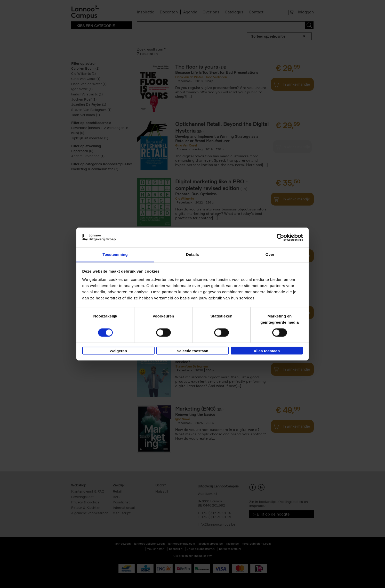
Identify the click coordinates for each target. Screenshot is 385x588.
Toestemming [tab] (115, 254)
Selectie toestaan (193, 351)
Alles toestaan (267, 351)
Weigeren (118, 351)
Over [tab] (270, 254)
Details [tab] (192, 254)
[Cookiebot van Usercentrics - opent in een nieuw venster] (280, 238)
